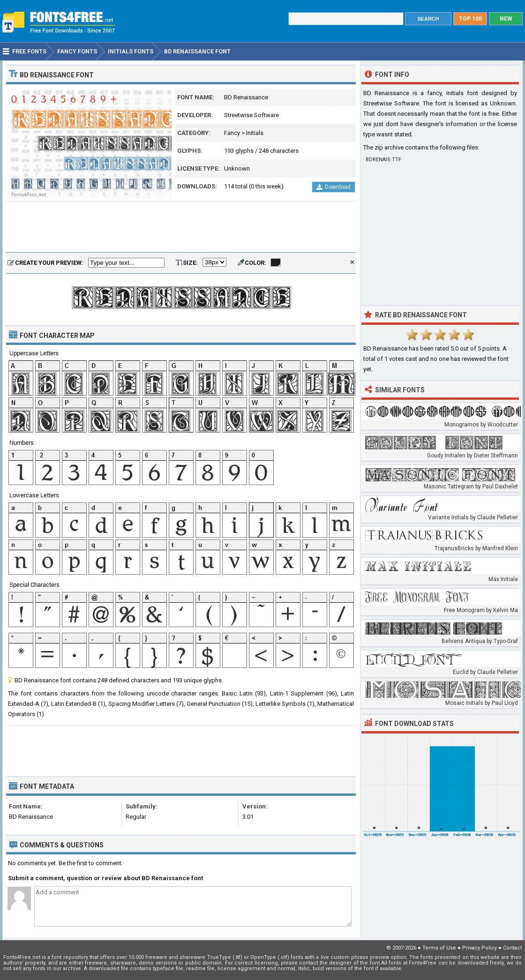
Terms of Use (439, 948)
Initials (255, 133)
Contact (512, 948)
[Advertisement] (181, 227)
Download (334, 187)
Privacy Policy (480, 948)
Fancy (232, 133)
